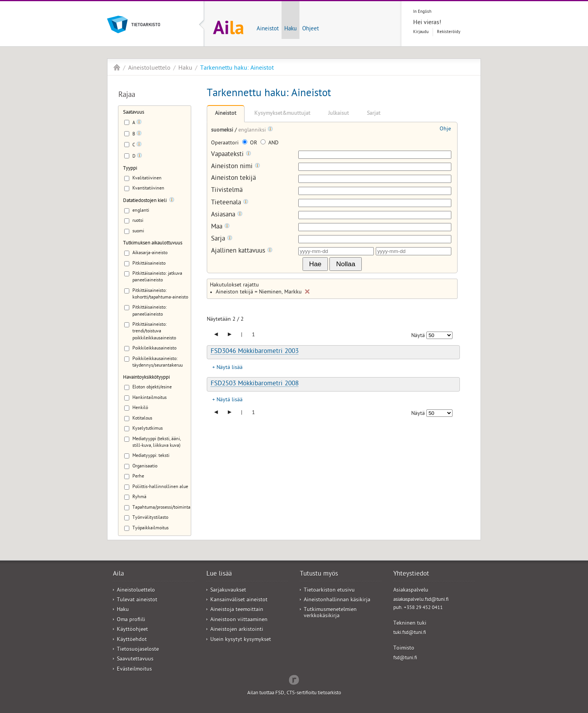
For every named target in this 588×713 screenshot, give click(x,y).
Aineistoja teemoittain (237, 610)
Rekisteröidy (449, 32)
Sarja (222, 239)
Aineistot (268, 29)
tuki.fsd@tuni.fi (410, 633)
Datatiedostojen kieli (145, 201)
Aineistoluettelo (149, 68)
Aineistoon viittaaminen (239, 620)
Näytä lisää (230, 368)
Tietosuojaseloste (138, 650)
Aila (117, 67)
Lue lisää (219, 574)
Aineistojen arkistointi (237, 630)
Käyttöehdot (132, 640)
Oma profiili (131, 620)
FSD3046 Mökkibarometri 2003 (255, 352)
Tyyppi (130, 169)
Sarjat (374, 114)
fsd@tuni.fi (405, 658)
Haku (290, 29)
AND (269, 143)
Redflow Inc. (294, 679)
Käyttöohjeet (132, 630)
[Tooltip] (139, 123)
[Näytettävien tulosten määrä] (439, 335)
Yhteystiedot (411, 574)
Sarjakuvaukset (228, 591)
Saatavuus (134, 113)
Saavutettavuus (135, 659)
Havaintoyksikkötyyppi (146, 378)
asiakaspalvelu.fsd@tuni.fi (421, 600)
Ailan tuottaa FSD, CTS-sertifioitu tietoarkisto (294, 693)
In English (422, 12)
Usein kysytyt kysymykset (241, 640)
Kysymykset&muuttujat (282, 114)
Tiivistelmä (227, 191)
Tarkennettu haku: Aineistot (237, 68)
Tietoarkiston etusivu (329, 591)
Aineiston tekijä (233, 179)
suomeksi (223, 131)
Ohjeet (311, 29)
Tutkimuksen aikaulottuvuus (153, 243)
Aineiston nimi (236, 167)
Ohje (445, 129)
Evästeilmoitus (134, 670)
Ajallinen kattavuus (242, 251)
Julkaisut (339, 114)
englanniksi (253, 131)
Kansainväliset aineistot (239, 600)
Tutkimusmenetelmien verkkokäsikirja (330, 613)
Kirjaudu (421, 32)
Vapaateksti (231, 155)
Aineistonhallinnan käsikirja (337, 600)
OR (250, 143)
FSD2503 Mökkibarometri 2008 (255, 384)
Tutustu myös (319, 574)
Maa (220, 227)
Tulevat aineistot (137, 600)
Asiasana (227, 215)
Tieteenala (230, 203)
